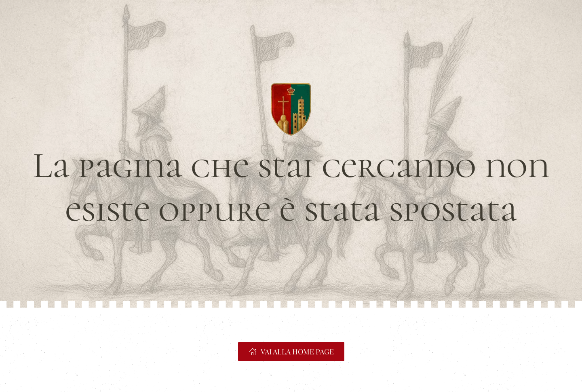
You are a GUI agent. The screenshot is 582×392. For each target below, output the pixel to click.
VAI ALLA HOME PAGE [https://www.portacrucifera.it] (291, 352)
